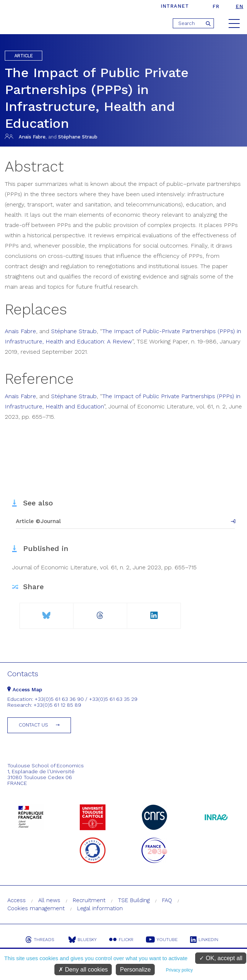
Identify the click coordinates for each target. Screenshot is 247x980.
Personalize (135, 970)
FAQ (167, 900)
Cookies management (36, 908)
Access (17, 900)
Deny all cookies (83, 970)
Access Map (25, 689)
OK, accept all (221, 958)
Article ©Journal (38, 521)
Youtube (162, 940)
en (239, 6)
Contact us (33, 725)
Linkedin (204, 940)
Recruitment (89, 900)
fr (216, 6)
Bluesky (83, 940)
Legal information (100, 908)
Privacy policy (179, 970)
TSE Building (134, 900)
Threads (40, 940)
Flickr (121, 940)
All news (49, 900)
